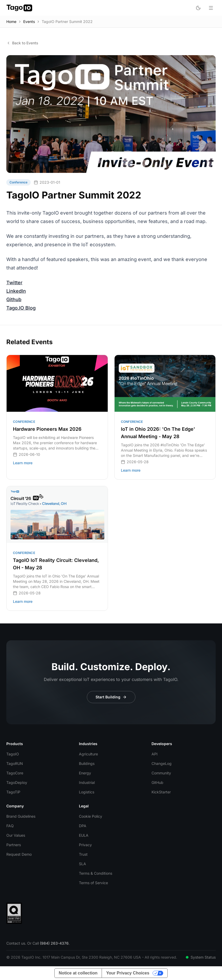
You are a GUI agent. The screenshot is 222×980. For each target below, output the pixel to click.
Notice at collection (78, 973)
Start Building (111, 697)
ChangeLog (162, 763)
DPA (83, 826)
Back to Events (22, 43)
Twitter (14, 283)
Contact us (16, 943)
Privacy (85, 845)
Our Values (16, 835)
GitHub (157, 782)
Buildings (87, 763)
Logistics (87, 792)
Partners (14, 845)
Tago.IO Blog (21, 308)
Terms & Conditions (96, 873)
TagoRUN (15, 763)
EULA (84, 835)
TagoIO (13, 754)
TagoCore (15, 773)
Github (14, 299)
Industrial (87, 782)
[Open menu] (211, 8)
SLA (82, 864)
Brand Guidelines (21, 816)
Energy (85, 773)
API (155, 754)
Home (11, 22)
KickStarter (161, 792)
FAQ (10, 826)
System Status (201, 957)
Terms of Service (93, 883)
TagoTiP (13, 792)
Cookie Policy (91, 816)
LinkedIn (16, 291)
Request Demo (19, 854)
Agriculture (88, 754)
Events (29, 22)
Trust (83, 854)
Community (161, 773)
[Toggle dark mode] (198, 8)
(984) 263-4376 (54, 943)
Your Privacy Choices (128, 973)
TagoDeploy (17, 782)
